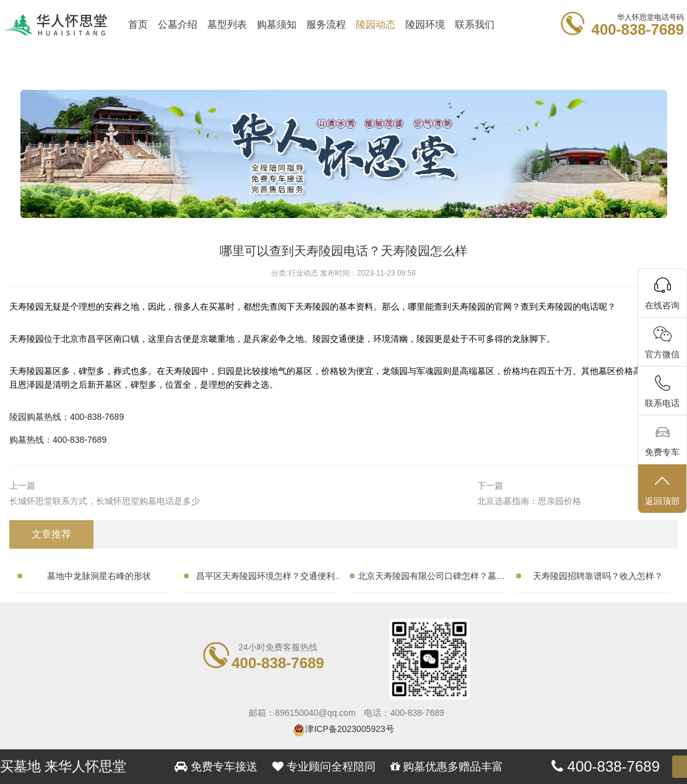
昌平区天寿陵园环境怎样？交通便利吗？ (266, 578)
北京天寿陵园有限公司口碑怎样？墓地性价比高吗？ (431, 578)
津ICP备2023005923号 (349, 729)
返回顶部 (662, 490)
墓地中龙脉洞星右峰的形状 (99, 576)
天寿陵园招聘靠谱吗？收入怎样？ (598, 576)
